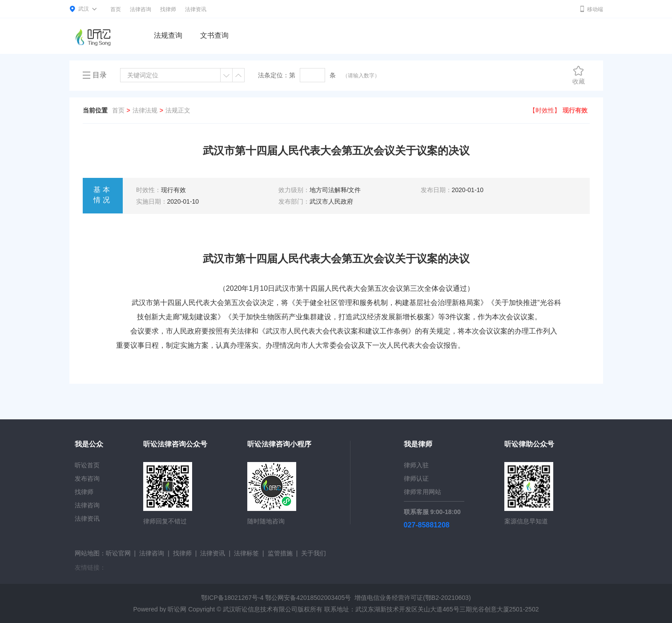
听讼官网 (118, 553)
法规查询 (168, 35)
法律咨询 (141, 9)
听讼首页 (87, 465)
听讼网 (177, 609)
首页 (116, 9)
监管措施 (280, 553)
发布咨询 (87, 478)
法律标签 (246, 553)
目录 (100, 75)
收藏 (579, 75)
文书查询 (214, 35)
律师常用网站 (423, 492)
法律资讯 (196, 9)
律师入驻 (416, 465)
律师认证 (416, 478)
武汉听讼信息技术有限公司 (260, 609)
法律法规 (145, 110)
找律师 (168, 9)
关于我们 (314, 553)
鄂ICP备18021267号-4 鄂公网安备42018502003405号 (276, 598)
